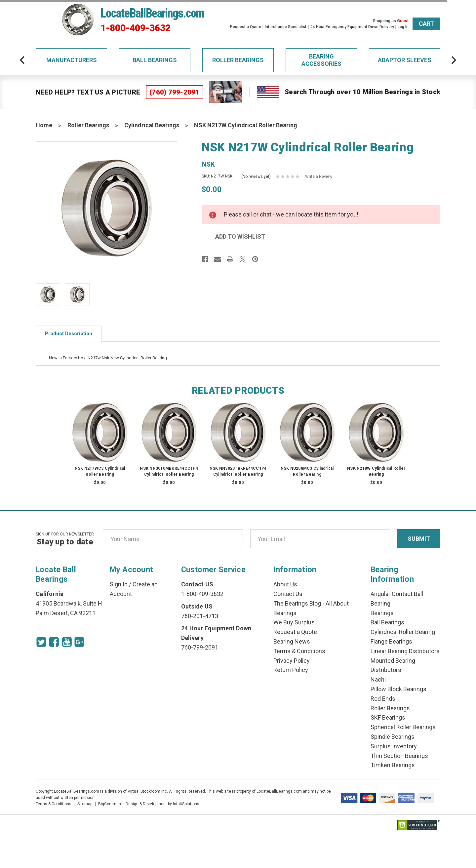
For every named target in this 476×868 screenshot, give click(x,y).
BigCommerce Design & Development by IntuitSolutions (149, 804)
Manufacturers (72, 60)
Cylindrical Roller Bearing (403, 632)
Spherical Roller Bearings (403, 727)
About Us (285, 584)
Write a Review (319, 177)
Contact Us (288, 594)
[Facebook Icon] (57, 643)
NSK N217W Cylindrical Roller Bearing (246, 125)
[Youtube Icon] (71, 643)
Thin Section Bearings (399, 756)
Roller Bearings (238, 60)
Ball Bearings (155, 60)
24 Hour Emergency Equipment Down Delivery (352, 27)
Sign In (119, 584)
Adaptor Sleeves (405, 60)
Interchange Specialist (286, 27)
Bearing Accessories (321, 60)
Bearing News (292, 641)
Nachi (378, 679)
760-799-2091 (200, 647)
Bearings (382, 613)
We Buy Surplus (294, 622)
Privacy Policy (292, 661)
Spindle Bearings (393, 737)
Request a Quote (246, 27)
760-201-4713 (200, 616)
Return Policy (291, 670)
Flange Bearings (391, 641)
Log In (403, 27)
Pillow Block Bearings (398, 689)
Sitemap (85, 804)
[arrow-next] (462, 60)
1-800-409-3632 (136, 28)
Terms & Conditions (299, 651)
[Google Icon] (86, 643)
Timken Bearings (393, 765)
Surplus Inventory (394, 746)
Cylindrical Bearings (152, 125)
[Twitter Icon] (42, 643)
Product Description (69, 334)
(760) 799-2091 (175, 92)
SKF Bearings (388, 717)
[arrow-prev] (14, 60)
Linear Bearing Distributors (405, 651)
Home (44, 125)
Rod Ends (383, 699)
